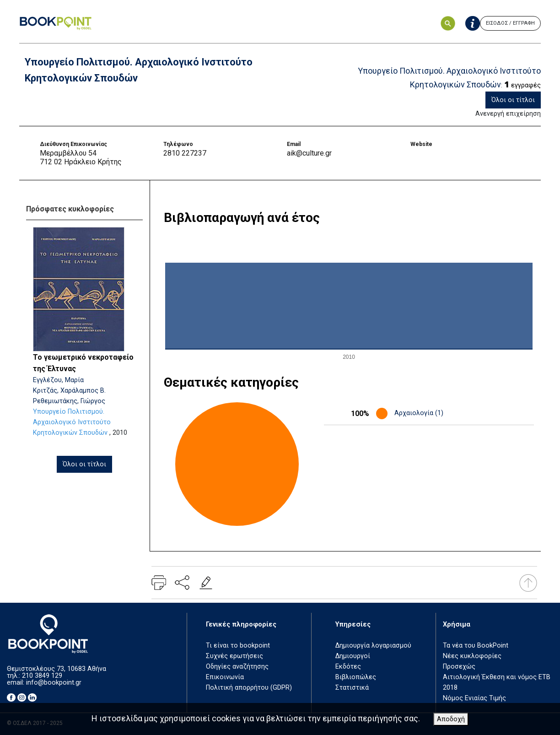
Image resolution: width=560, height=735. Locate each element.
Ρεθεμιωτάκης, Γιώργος (69, 401)
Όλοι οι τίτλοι (513, 100)
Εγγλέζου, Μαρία (58, 380)
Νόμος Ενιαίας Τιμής (474, 698)
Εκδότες (348, 667)
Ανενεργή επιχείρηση (508, 114)
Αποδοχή (451, 719)
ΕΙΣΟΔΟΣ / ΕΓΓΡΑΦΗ (510, 23)
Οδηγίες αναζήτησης (237, 667)
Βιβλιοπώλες (356, 677)
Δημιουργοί (353, 656)
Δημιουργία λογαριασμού (373, 646)
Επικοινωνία (225, 677)
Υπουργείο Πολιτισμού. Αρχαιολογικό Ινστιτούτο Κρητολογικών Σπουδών (72, 422)
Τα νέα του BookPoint (476, 646)
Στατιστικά (352, 688)
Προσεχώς (459, 667)
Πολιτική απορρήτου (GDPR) (249, 688)
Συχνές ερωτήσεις (234, 656)
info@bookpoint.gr (54, 683)
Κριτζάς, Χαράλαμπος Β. (69, 391)
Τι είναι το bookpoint (238, 646)
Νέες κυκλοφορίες (472, 656)
